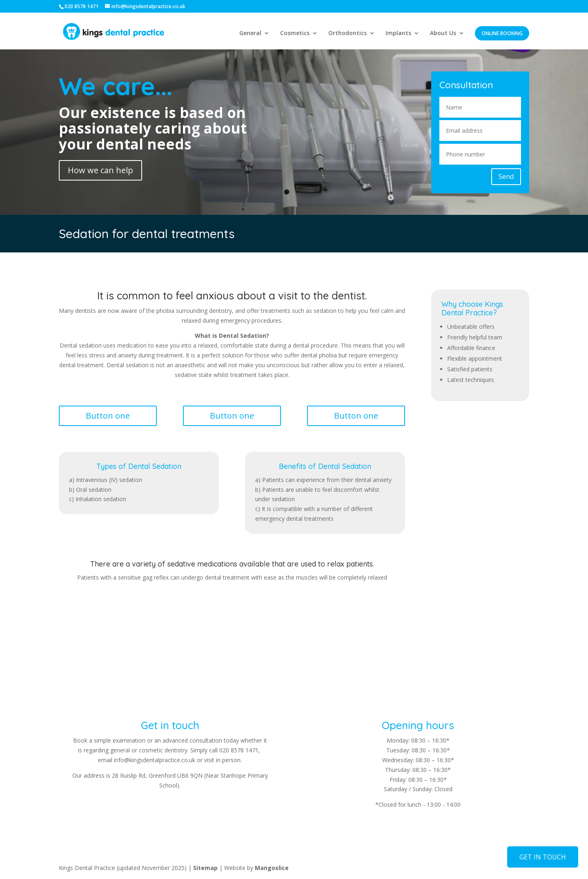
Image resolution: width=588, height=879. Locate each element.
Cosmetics (295, 33)
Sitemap (205, 868)
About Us (443, 33)
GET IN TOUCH (543, 857)
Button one (108, 416)
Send (506, 176)
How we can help (100, 170)
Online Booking (502, 33)
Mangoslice (272, 868)
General (250, 33)
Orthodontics (347, 33)
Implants (398, 33)
